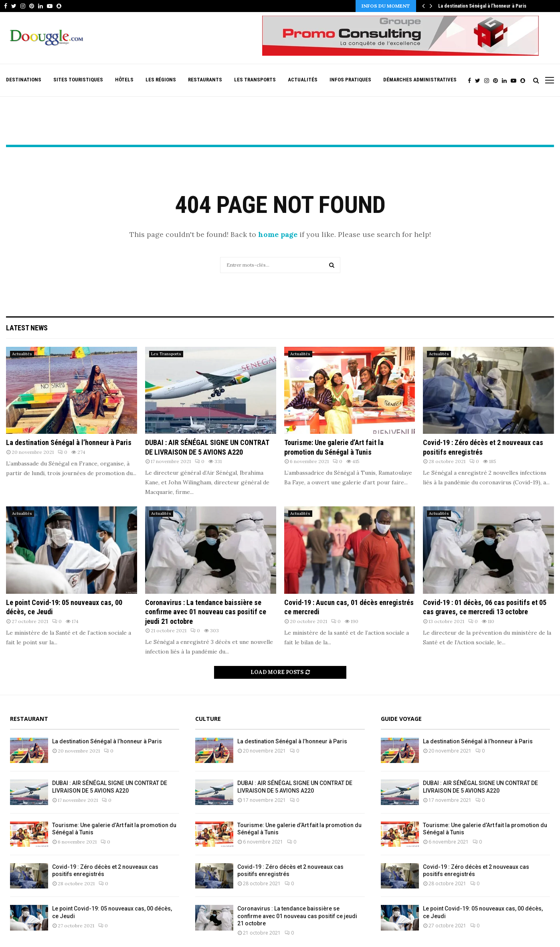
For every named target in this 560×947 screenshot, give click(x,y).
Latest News (27, 328)
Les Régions (161, 80)
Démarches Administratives (420, 80)
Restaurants (205, 80)
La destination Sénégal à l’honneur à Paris (482, 6)
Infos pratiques (350, 80)
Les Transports (255, 80)
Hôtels (124, 80)
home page (278, 234)
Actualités (303, 80)
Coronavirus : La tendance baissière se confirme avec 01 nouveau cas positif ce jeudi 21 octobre (206, 612)
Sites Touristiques (78, 80)
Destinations (24, 80)
